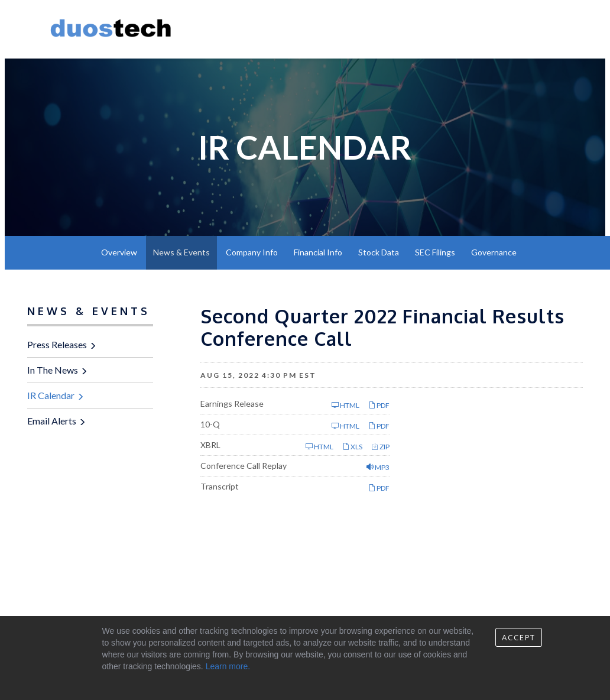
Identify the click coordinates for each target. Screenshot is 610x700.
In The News (53, 370)
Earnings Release (232, 404)
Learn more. (228, 666)
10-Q (210, 424)
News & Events (181, 252)
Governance (494, 252)
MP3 (378, 467)
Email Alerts (52, 421)
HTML (345, 405)
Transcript (220, 486)
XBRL (210, 445)
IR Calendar (51, 395)
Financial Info (318, 252)
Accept (519, 637)
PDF (379, 405)
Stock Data (379, 252)
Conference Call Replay (244, 466)
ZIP (380, 447)
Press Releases (57, 344)
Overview (119, 252)
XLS (352, 447)
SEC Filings (435, 252)
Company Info (252, 252)
